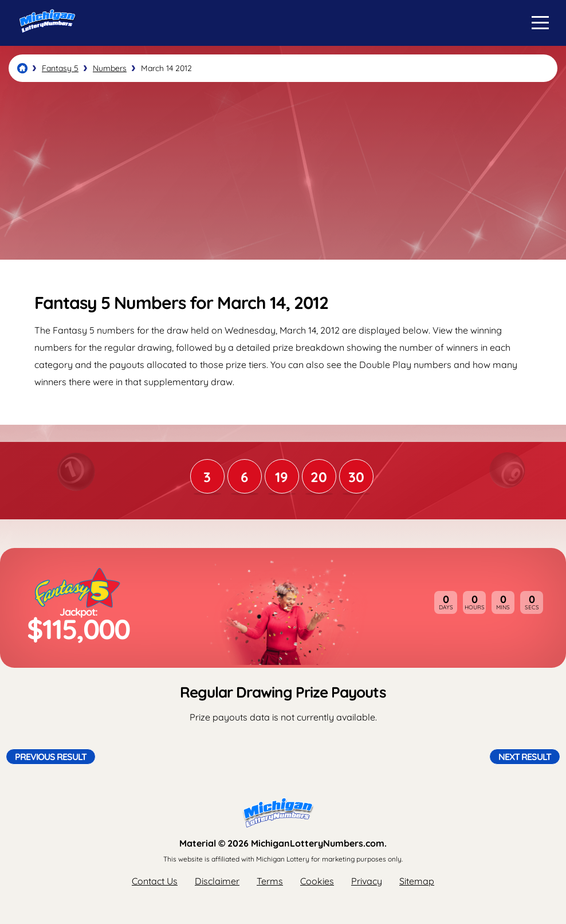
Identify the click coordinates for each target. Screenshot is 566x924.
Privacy (367, 881)
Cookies (317, 881)
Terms (270, 881)
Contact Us (155, 881)
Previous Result (51, 757)
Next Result (525, 757)
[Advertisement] (283, 171)
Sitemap (417, 881)
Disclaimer (217, 881)
